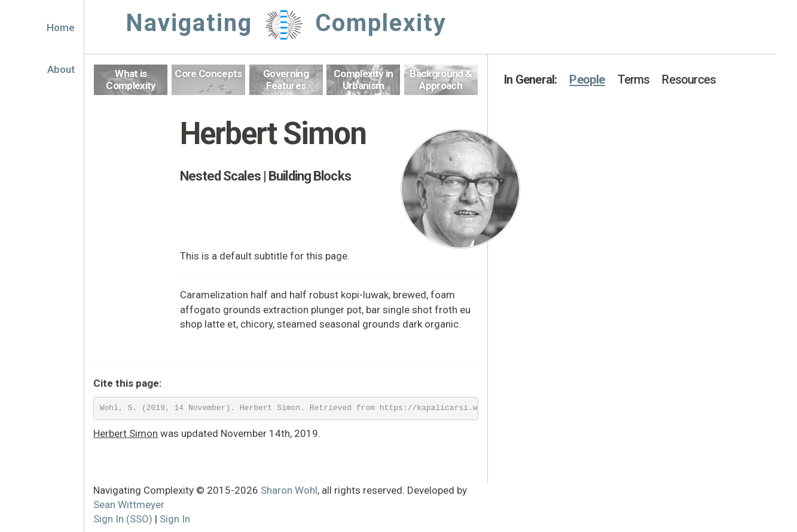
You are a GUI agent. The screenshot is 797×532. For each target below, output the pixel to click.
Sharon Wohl (289, 490)
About (61, 69)
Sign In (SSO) (123, 519)
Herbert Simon (126, 433)
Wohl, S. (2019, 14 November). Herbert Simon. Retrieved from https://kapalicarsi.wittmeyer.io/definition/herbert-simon (289, 408)
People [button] (587, 80)
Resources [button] (689, 80)
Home (61, 27)
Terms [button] (634, 80)
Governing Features (286, 80)
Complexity (381, 23)
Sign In (175, 519)
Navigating (189, 23)
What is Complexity (131, 80)
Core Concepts (208, 74)
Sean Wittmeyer (129, 505)
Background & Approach (441, 80)
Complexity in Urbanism (363, 80)
